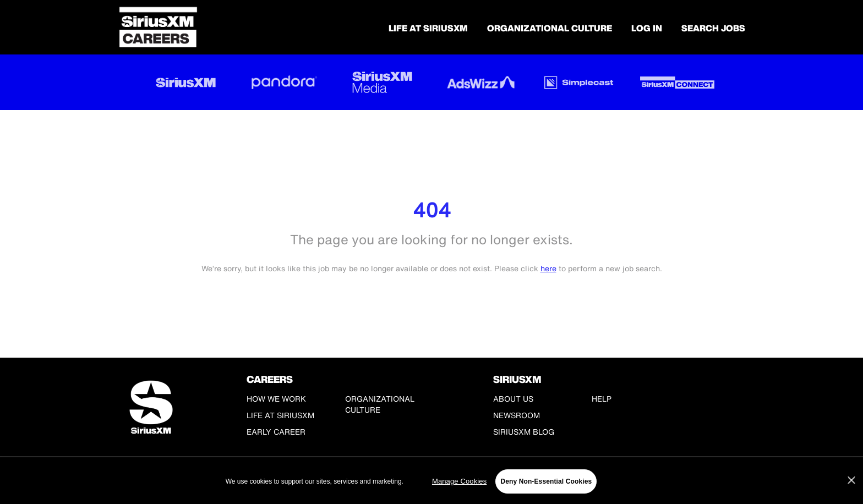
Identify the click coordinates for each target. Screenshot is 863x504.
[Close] (851, 480)
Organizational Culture (550, 28)
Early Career (276, 432)
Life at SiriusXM (280, 415)
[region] (431, 481)
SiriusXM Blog (524, 432)
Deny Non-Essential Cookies (546, 481)
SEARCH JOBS (713, 28)
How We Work (276, 399)
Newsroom (517, 415)
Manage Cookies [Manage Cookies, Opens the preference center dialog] (459, 481)
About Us (513, 399)
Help (602, 399)
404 (432, 210)
